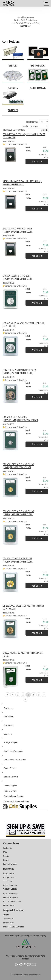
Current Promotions (11, 893)
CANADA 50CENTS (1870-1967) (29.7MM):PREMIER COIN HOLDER (18, 277)
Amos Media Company (32, 975)
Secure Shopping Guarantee (14, 927)
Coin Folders (8, 717)
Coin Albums (9, 708)
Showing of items (14, 130)
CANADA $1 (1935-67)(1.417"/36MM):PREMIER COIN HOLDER (24, 324)
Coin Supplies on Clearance (14, 796)
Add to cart (37, 162)
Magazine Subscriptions (12, 901)
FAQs (5, 852)
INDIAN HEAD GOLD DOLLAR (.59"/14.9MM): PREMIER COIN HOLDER (22, 183)
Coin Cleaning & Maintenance (15, 760)
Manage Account (10, 877)
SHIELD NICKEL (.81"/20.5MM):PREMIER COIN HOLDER (23, 654)
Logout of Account (10, 885)
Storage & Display (11, 742)
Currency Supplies (10, 785)
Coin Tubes (8, 734)
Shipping (6, 856)
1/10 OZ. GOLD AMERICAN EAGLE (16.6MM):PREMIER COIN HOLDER (18, 230)
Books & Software (11, 777)
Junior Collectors (10, 791)
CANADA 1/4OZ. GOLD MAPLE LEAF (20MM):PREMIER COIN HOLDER (18, 466)
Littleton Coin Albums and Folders (17, 801)
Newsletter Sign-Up (11, 897)
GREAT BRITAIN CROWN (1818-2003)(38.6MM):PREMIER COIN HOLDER (19, 371)
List (47, 130)
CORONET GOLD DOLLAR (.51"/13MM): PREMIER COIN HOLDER (24, 136)
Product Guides (9, 905)
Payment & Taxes (10, 864)
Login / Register (9, 873)
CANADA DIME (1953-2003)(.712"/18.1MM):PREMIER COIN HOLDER (20, 419)
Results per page (32, 122)
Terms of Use (8, 919)
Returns (6, 860)
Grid (42, 130)
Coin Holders (9, 725)
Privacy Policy (8, 923)
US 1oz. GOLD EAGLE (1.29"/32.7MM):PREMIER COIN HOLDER (23, 607)
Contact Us (7, 848)
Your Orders (8, 881)
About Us (7, 915)
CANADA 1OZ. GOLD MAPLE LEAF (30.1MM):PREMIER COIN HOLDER (18, 560)
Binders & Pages (10, 768)
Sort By (25, 126)
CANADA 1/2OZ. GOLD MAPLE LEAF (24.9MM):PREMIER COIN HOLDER (18, 513)
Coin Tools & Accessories (13, 751)
